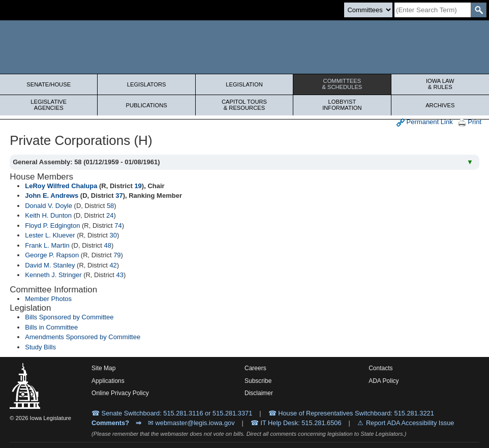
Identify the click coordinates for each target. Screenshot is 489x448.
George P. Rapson (52, 255)
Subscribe (258, 381)
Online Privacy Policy (120, 393)
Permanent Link (425, 122)
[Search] (433, 10)
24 (110, 215)
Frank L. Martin (47, 245)
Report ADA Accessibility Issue (410, 423)
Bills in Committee (51, 327)
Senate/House (49, 84)
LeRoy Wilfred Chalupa (61, 186)
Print (470, 122)
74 (118, 226)
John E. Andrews (52, 196)
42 (113, 265)
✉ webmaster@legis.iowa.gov (191, 423)
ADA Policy (384, 381)
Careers (255, 368)
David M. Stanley (50, 265)
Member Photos (48, 299)
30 (113, 235)
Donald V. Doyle (49, 206)
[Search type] (368, 10)
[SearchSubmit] (479, 10)
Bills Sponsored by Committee (69, 317)
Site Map (103, 368)
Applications (108, 381)
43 (119, 275)
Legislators (147, 84)
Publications (146, 105)
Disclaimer (259, 393)
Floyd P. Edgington (52, 226)
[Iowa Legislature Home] (244, 47)
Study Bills (40, 347)
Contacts (380, 368)
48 (108, 245)
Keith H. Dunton (48, 215)
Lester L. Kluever (50, 235)
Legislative (49, 105)
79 (117, 255)
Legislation (244, 84)
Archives (440, 105)
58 (110, 206)
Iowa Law (440, 84)
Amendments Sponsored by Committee (83, 337)
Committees (342, 84)
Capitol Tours (244, 105)
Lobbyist (342, 105)
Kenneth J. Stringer (53, 275)
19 (138, 186)
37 (119, 196)
